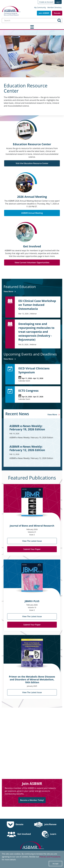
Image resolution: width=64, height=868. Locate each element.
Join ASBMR (44, 13)
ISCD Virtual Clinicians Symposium (32, 366)
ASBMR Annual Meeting (32, 213)
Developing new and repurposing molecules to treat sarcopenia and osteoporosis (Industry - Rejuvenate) (35, 328)
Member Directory (54, 7)
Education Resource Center (26, 88)
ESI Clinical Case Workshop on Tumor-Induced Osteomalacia (38, 303)
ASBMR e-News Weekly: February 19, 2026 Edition (31, 424)
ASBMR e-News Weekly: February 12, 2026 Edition (31, 444)
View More (7, 291)
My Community (40, 7)
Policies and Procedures (50, 857)
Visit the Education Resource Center (32, 163)
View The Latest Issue (32, 537)
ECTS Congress (27, 387)
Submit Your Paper (32, 545)
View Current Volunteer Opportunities (32, 263)
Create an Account (46, 2)
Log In (58, 2)
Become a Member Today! (32, 796)
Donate (57, 13)
